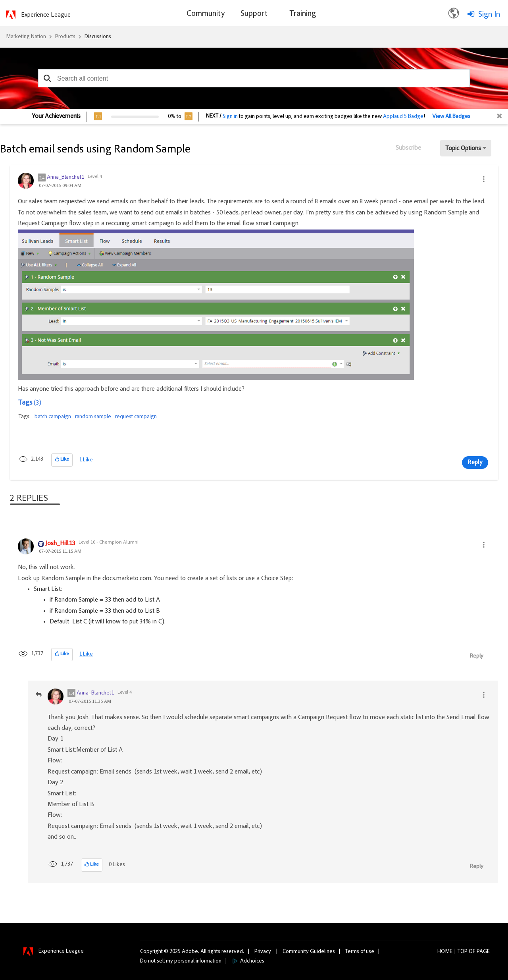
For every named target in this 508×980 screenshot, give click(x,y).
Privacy (263, 952)
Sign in (230, 117)
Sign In (489, 15)
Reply (475, 463)
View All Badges (451, 117)
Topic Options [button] (463, 149)
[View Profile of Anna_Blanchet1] (65, 177)
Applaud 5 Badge (403, 117)
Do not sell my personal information (181, 961)
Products (65, 37)
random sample (93, 417)
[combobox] (254, 78)
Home (445, 952)
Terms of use (360, 952)
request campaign (136, 417)
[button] (47, 78)
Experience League (46, 15)
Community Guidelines (309, 952)
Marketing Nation (26, 37)
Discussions (98, 37)
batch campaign (53, 417)
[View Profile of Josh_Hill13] (60, 544)
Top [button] (463, 952)
